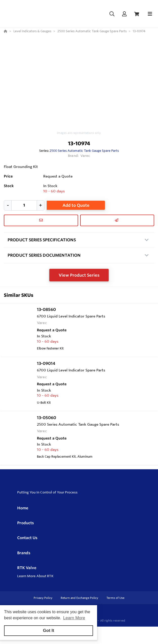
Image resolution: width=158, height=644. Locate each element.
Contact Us (27, 538)
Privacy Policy (43, 598)
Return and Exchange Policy (80, 598)
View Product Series (79, 275)
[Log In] (124, 14)
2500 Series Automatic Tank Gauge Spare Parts (84, 151)
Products (26, 523)
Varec (85, 156)
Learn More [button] (74, 618)
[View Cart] (137, 14)
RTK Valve (27, 568)
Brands (24, 553)
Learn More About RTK (35, 576)
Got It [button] (49, 631)
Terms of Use (115, 598)
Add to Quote (76, 205)
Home (23, 508)
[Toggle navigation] (150, 14)
